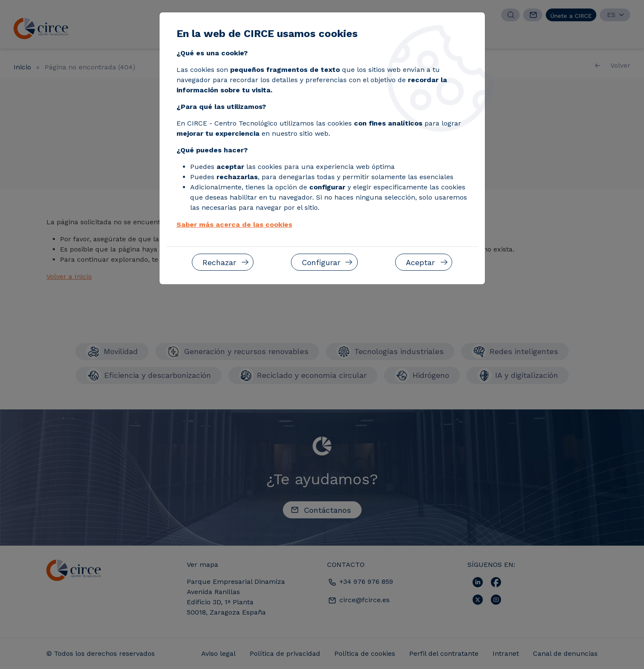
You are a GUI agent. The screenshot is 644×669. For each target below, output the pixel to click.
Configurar (321, 262)
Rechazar (219, 262)
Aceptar (420, 262)
